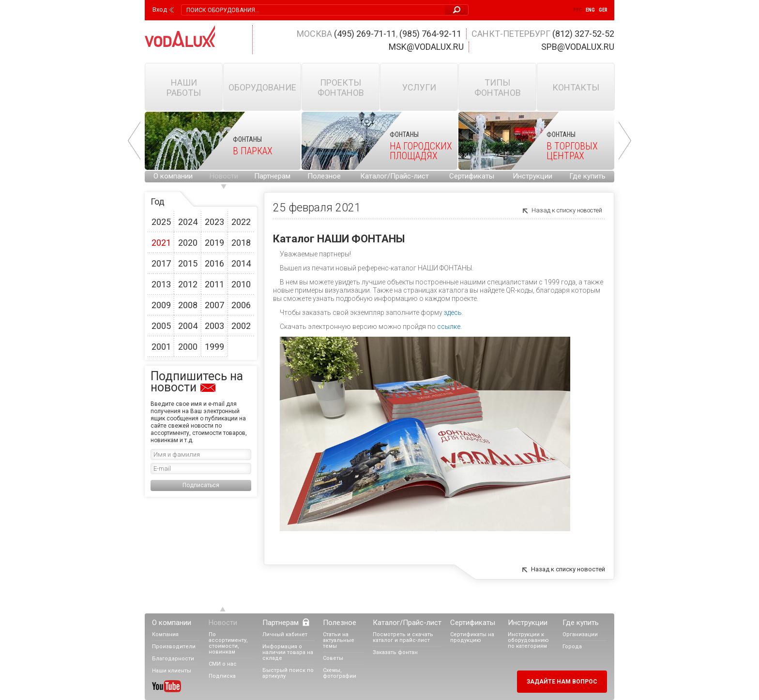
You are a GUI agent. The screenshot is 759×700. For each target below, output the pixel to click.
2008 (188, 305)
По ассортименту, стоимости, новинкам (228, 643)
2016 (214, 263)
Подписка (222, 676)
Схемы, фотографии (340, 673)
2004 (188, 326)
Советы (333, 658)
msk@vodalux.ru (426, 47)
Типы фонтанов (498, 88)
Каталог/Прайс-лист (395, 176)
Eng (590, 10)
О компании (173, 176)
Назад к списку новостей (567, 210)
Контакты (576, 87)
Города (572, 647)
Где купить (587, 176)
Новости (224, 176)
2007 (214, 305)
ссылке (449, 327)
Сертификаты (472, 176)
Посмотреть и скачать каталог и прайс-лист (403, 637)
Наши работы (184, 88)
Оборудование (262, 87)
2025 (161, 222)
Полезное (324, 176)
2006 (241, 305)
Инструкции (532, 176)
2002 (241, 326)
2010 (241, 284)
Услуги (419, 87)
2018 (241, 243)
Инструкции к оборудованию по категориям (528, 640)
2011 (214, 284)
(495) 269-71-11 (365, 34)
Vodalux (180, 36)
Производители (174, 647)
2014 (241, 263)
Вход (160, 10)
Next (625, 141)
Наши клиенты (172, 671)
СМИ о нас (223, 664)
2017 (161, 263)
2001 (161, 347)
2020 (188, 243)
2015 (188, 263)
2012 (188, 284)
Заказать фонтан (395, 652)
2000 (188, 347)
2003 (214, 326)
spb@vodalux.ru (578, 47)
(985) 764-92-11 (430, 34)
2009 (161, 305)
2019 (214, 243)
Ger (603, 10)
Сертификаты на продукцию (472, 637)
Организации (580, 634)
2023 (214, 222)
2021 (161, 243)
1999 (214, 347)
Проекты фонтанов (341, 88)
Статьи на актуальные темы (339, 640)
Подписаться (201, 485)
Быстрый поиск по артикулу (288, 673)
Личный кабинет (285, 634)
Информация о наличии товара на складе (288, 652)
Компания (165, 634)
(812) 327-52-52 (583, 34)
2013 (161, 284)
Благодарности (173, 659)
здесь (453, 313)
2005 (161, 326)
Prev (134, 141)
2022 (241, 222)
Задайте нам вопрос (562, 682)
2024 (188, 222)
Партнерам (272, 176)
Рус (577, 10)
